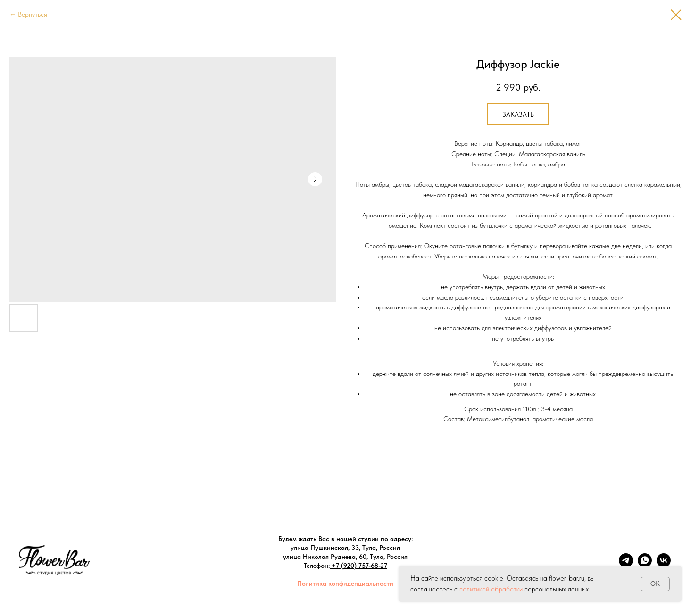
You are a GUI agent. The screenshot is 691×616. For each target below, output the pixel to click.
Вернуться (33, 14)
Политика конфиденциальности (345, 583)
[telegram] (626, 565)
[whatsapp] (645, 565)
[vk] (664, 565)
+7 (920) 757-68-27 (359, 566)
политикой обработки (491, 589)
